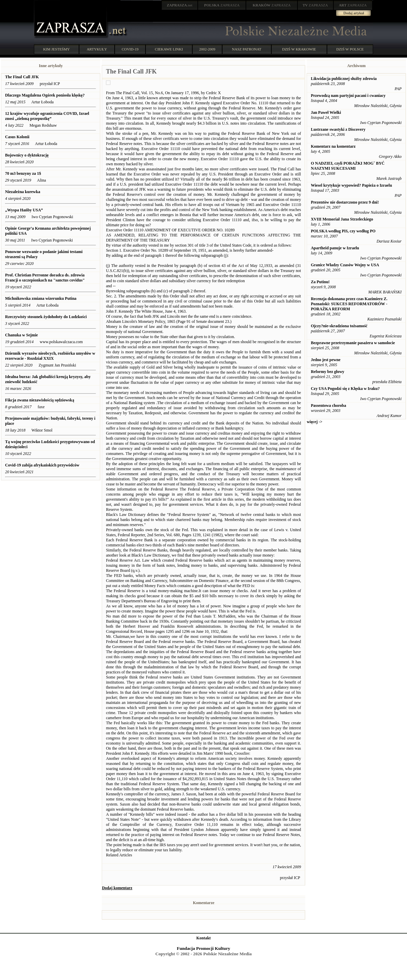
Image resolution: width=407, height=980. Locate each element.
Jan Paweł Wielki (326, 112)
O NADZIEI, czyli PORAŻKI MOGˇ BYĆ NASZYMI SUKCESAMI (347, 166)
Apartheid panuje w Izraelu (335, 248)
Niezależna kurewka (23, 192)
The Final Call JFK (22, 77)
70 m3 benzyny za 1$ (23, 173)
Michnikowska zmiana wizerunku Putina (41, 298)
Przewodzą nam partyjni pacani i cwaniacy (348, 96)
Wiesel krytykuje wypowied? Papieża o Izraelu (351, 185)
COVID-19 (130, 49)
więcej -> (314, 422)
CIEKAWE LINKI (169, 49)
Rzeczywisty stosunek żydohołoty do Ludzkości (46, 317)
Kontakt (204, 938)
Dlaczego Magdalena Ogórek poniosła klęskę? (45, 95)
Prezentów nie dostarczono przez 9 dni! (345, 202)
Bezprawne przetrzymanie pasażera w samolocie (353, 343)
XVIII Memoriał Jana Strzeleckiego (342, 219)
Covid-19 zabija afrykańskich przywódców (43, 465)
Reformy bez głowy (327, 372)
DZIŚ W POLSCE (350, 49)
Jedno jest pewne (325, 360)
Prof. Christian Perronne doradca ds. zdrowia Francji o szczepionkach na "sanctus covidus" (45, 278)
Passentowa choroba (328, 405)
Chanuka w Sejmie (22, 335)
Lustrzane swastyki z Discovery (338, 129)
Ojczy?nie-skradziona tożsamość (339, 326)
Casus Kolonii (17, 137)
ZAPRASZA (222, 5)
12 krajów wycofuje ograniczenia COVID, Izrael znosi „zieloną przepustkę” (47, 116)
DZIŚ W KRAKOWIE (299, 49)
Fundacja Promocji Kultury (203, 948)
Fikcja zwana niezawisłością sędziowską (40, 400)
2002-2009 (207, 49)
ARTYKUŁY (97, 49)
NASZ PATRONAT (247, 49)
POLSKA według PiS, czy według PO (343, 231)
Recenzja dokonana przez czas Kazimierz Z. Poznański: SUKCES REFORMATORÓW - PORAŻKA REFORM (349, 304)
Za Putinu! (320, 282)
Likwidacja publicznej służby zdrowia (344, 79)
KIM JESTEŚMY (56, 49)
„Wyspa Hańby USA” (24, 210)
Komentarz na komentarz (333, 146)
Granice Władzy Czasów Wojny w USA (345, 265)
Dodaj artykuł (354, 13)
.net (180, 5)
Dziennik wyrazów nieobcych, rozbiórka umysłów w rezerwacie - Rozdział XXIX (50, 356)
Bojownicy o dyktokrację (27, 155)
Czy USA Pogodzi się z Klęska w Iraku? (345, 389)
